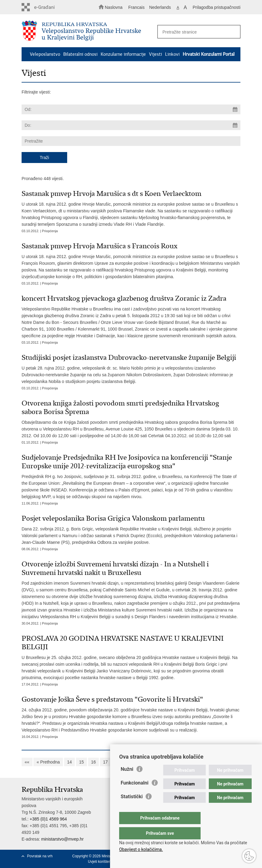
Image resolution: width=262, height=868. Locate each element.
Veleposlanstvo (45, 54)
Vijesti (155, 54)
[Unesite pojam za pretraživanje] (197, 32)
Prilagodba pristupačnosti (217, 7)
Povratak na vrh (40, 856)
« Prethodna (48, 762)
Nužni (127, 781)
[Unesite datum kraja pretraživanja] (131, 125)
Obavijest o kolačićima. (141, 849)
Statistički (132, 809)
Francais (136, 7)
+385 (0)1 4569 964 (48, 819)
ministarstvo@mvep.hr (62, 839)
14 (70, 762)
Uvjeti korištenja (101, 862)
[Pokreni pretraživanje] (233, 32)
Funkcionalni (135, 795)
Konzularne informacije (123, 54)
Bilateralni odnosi (80, 54)
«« (27, 762)
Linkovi (172, 54)
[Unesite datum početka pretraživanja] (131, 109)
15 (81, 762)
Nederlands (160, 7)
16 (94, 762)
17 (105, 762)
